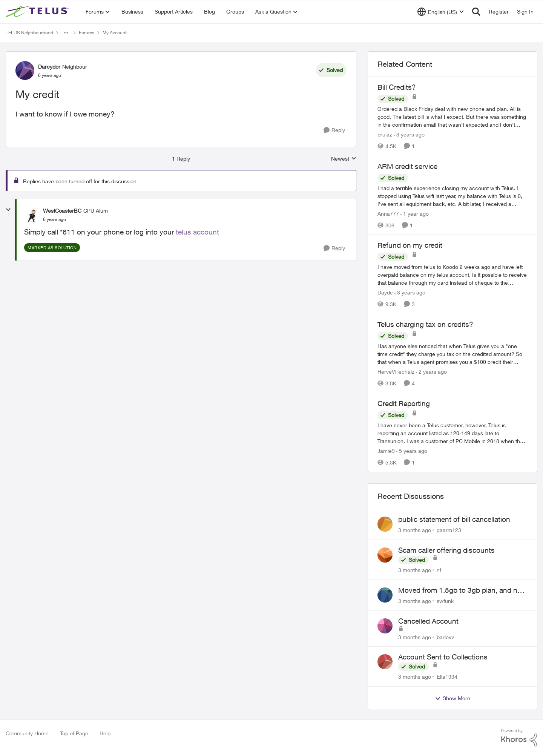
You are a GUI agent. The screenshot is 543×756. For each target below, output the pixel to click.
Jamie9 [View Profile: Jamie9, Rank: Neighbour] (386, 450)
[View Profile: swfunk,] (385, 595)
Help (105, 733)
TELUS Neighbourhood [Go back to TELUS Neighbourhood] (29, 33)
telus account (197, 232)
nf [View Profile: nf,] (439, 570)
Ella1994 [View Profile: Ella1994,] (447, 677)
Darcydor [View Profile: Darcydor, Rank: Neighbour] (49, 67)
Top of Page (74, 733)
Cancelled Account (428, 621)
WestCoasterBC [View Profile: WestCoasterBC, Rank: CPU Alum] (62, 211)
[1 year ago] (415, 213)
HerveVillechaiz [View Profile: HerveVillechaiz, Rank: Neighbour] (396, 372)
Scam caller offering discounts (446, 550)
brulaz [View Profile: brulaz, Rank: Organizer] (385, 134)
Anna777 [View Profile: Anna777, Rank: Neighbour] (388, 213)
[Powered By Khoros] (519, 738)
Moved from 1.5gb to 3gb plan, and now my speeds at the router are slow (462, 590)
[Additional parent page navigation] (66, 33)
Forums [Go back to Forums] (87, 33)
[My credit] (54, 219)
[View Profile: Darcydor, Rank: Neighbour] (25, 71)
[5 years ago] (412, 450)
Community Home (27, 733)
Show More (452, 698)
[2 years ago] (431, 372)
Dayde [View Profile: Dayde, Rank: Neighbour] (385, 292)
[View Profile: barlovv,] (385, 626)
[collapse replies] (8, 210)
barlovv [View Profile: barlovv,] (445, 637)
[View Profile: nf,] (385, 555)
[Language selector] (441, 12)
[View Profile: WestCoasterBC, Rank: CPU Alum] (32, 215)
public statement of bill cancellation (454, 519)
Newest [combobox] (344, 159)
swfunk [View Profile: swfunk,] (445, 601)
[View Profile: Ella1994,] (385, 662)
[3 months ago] (415, 530)
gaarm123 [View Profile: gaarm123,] (449, 530)
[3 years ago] (409, 134)
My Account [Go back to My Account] (115, 33)
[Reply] (334, 130)
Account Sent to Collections (443, 657)
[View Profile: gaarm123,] (385, 524)
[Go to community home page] (38, 12)
